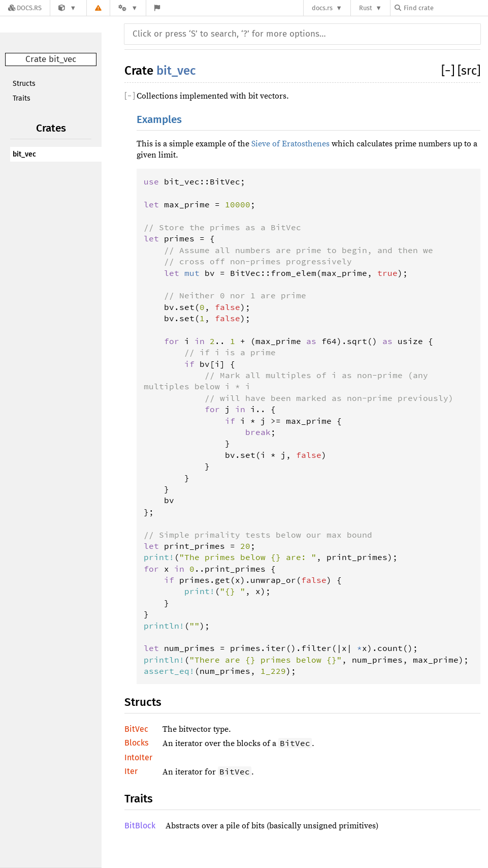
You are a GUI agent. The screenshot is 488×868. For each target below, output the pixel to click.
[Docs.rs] (25, 8)
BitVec (136, 729)
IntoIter (138, 757)
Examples (159, 120)
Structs (24, 84)
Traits (22, 98)
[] (449, 71)
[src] (469, 71)
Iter (131, 771)
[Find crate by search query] (445, 8)
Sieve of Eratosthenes (290, 144)
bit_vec (24, 154)
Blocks (136, 743)
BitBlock (140, 826)
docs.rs (322, 8)
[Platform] (128, 8)
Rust (366, 8)
